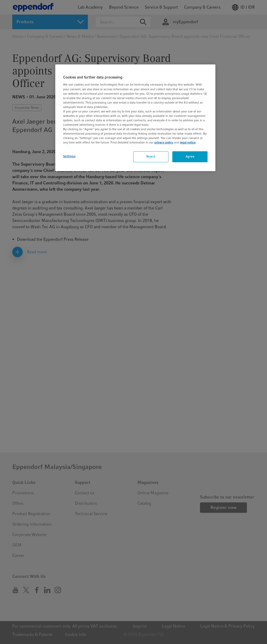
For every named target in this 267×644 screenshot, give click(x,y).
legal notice (188, 142)
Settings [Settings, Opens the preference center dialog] (69, 156)
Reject (151, 157)
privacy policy (164, 142)
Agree (190, 157)
